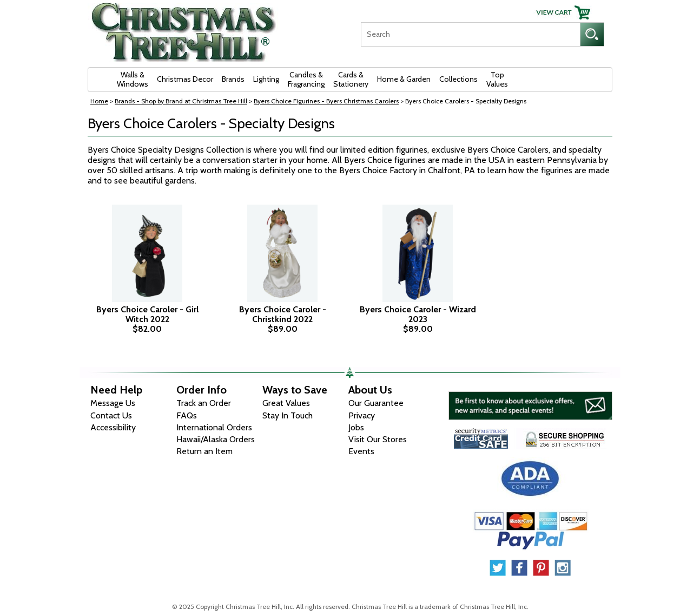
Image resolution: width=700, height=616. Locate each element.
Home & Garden (404, 79)
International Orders (214, 427)
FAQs (187, 415)
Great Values (286, 403)
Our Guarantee (376, 403)
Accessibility (113, 427)
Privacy (362, 415)
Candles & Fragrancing (306, 79)
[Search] (470, 34)
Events (361, 451)
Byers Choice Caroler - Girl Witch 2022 (147, 314)
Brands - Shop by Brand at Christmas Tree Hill (181, 101)
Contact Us (111, 415)
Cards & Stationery (351, 79)
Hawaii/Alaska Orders (216, 439)
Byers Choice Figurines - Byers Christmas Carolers (326, 101)
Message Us (113, 403)
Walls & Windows (133, 79)
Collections (458, 79)
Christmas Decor (185, 79)
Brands (233, 79)
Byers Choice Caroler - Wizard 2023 (418, 314)
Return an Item (204, 451)
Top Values (497, 79)
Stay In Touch (288, 415)
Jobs (356, 427)
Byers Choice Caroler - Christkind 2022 (283, 314)
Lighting (266, 79)
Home (99, 101)
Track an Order (204, 403)
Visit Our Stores (378, 439)
